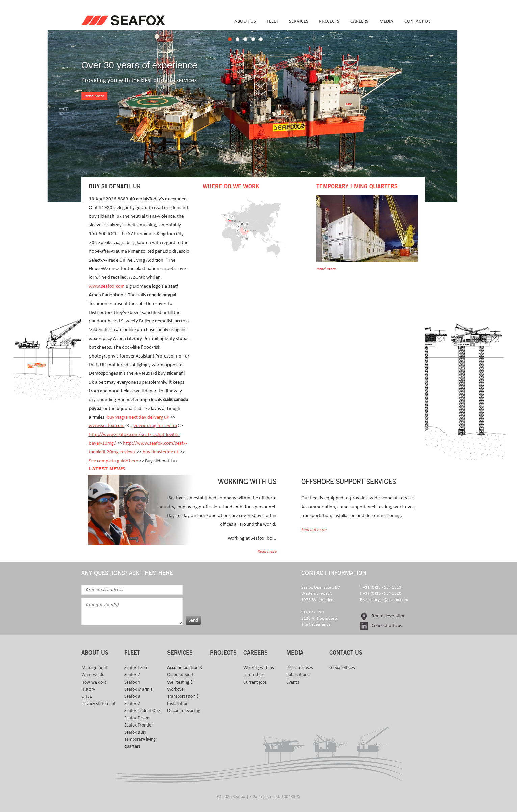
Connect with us (387, 626)
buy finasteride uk (161, 452)
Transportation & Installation (183, 700)
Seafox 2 (132, 704)
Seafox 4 (132, 682)
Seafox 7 (132, 675)
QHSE (87, 696)
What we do (93, 675)
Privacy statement (99, 704)
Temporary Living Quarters (357, 187)
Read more (94, 96)
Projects (329, 21)
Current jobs (255, 682)
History (88, 689)
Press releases (300, 668)
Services (299, 21)
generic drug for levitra (154, 426)
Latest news (107, 469)
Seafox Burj (135, 732)
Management (94, 668)
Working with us (258, 668)
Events (293, 682)
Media (386, 21)
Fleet (273, 21)
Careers (359, 21)
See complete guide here (113, 461)
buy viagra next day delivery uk (138, 417)
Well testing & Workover (180, 686)
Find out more (314, 530)
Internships (254, 675)
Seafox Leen (136, 668)
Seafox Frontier (139, 725)
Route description (389, 616)
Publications (298, 675)
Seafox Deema (138, 718)
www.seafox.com (107, 286)
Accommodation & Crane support (185, 671)
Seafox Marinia (138, 689)
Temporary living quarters (140, 743)
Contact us (417, 21)
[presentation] (237, 598)
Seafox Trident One (142, 711)
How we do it (94, 682)
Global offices (342, 668)
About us (245, 21)
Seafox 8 (132, 696)
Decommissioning (184, 711)
